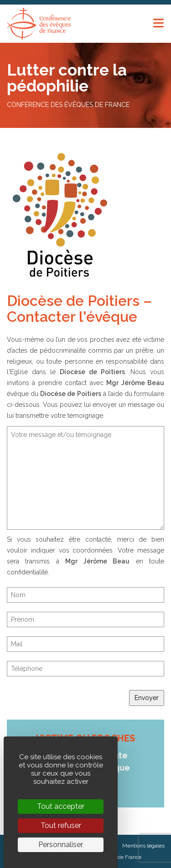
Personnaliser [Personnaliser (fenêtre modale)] (61, 845)
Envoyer (147, 698)
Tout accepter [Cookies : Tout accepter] (61, 806)
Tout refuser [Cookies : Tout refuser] (61, 825)
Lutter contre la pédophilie (67, 78)
